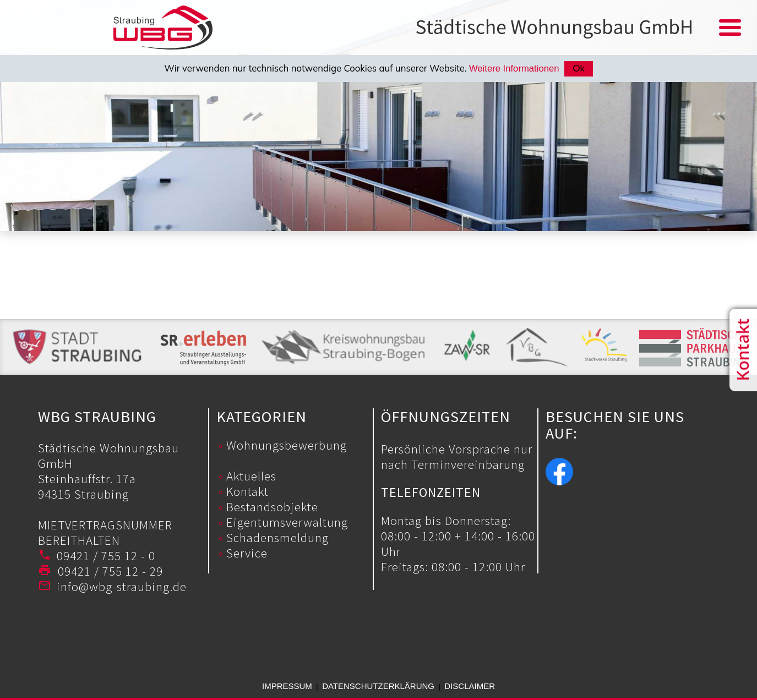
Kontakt (247, 491)
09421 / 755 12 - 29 (107, 571)
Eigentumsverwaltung (287, 522)
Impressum (287, 686)
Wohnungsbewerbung (287, 445)
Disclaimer (470, 686)
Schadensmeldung (277, 537)
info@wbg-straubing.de (122, 586)
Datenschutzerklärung (378, 686)
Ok (578, 69)
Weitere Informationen (514, 69)
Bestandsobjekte (272, 507)
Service (247, 553)
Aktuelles (251, 476)
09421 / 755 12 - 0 (106, 556)
